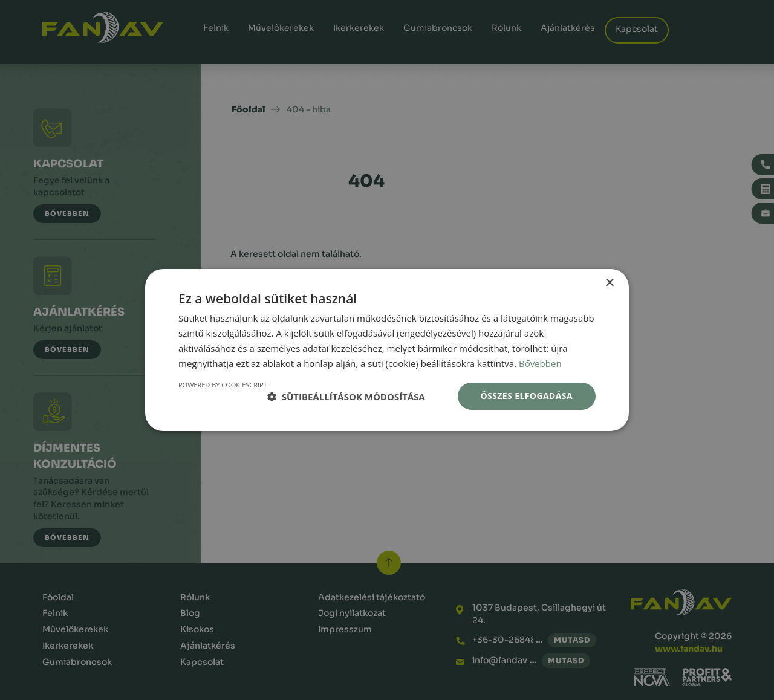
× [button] (609, 283)
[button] (346, 397)
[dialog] (387, 350)
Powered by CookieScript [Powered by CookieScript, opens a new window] (223, 385)
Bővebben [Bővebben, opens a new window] (540, 363)
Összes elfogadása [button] (527, 396)
